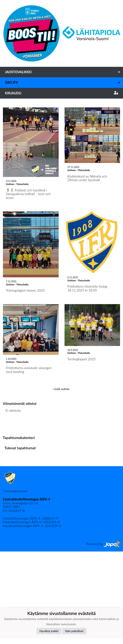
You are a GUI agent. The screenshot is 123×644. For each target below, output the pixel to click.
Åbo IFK (64, 82)
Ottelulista (12, 517)
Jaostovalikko (64, 72)
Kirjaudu (61, 93)
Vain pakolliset (74, 631)
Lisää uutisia (61, 481)
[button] (9, 145)
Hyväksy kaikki (49, 631)
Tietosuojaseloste (15, 583)
